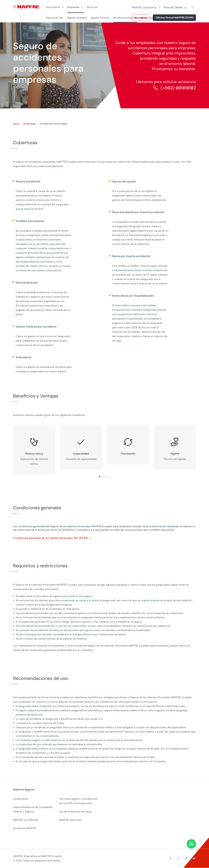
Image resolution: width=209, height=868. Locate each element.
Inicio (16, 124)
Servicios (92, 7)
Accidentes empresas (125, 18)
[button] (99, 477)
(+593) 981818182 (178, 88)
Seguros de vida (54, 18)
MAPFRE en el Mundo (26, 820)
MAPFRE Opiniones (70, 820)
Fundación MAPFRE (25, 828)
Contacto (141, 18)
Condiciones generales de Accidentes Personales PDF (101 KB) (51, 538)
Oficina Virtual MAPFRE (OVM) (174, 18)
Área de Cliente (173, 8)
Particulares (53, 7)
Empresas (73, 7)
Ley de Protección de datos (75, 812)
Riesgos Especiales (151, 18)
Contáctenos (21, 799)
